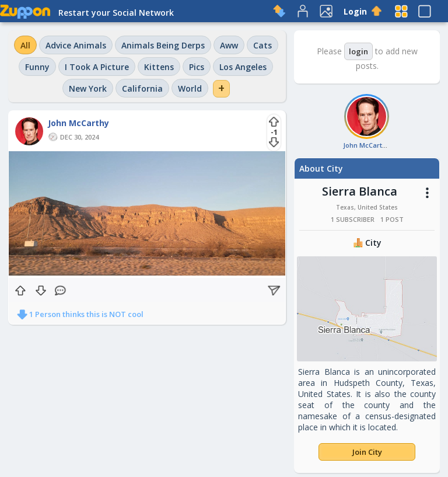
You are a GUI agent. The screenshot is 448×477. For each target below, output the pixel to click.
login (358, 51)
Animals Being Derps (163, 45)
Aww (229, 45)
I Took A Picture (97, 67)
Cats (262, 45)
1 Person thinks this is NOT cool (86, 314)
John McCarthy (78, 123)
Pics (197, 67)
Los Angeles (243, 67)
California (142, 88)
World (190, 88)
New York (88, 88)
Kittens (159, 67)
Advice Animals (76, 45)
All (25, 45)
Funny (37, 67)
